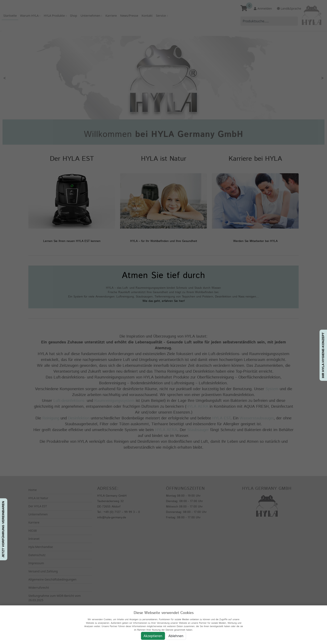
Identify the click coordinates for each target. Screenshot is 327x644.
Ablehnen (176, 636)
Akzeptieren (153, 636)
